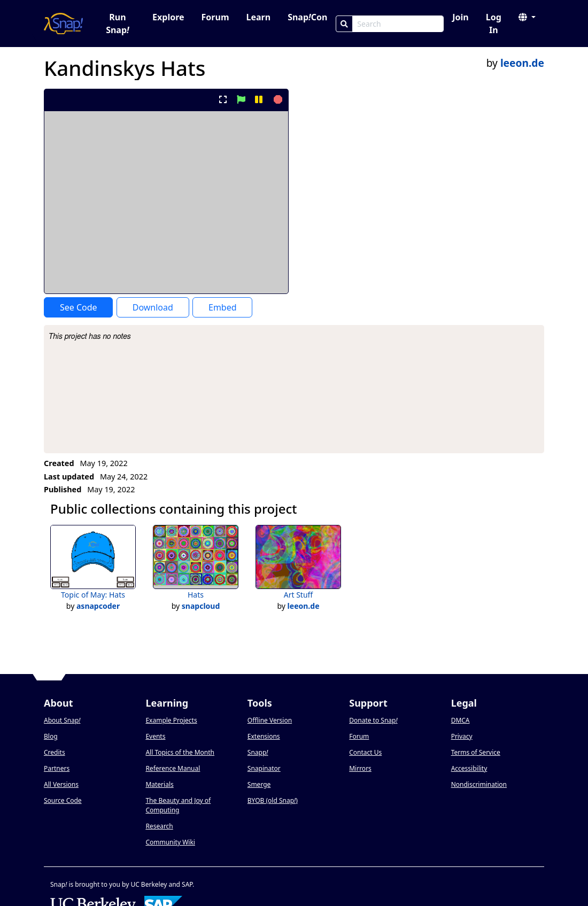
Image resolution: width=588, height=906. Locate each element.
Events (155, 736)
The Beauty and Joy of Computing (178, 805)
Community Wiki (170, 842)
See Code (79, 307)
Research (159, 826)
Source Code (63, 800)
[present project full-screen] (223, 99)
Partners (57, 768)
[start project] (241, 99)
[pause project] (258, 99)
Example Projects (171, 720)
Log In (494, 24)
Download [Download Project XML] (153, 307)
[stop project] (277, 99)
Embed (223, 307)
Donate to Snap (373, 720)
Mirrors (360, 768)
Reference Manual (173, 768)
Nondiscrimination (479, 784)
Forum (215, 17)
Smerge (259, 784)
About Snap (62, 720)
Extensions (264, 736)
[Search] (344, 24)
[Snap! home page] (63, 24)
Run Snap (118, 24)
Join (460, 17)
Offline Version (270, 720)
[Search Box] (398, 24)
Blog (51, 736)
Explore (168, 17)
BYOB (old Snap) (273, 800)
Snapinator (264, 768)
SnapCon (307, 17)
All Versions (61, 784)
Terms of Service (476, 752)
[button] (527, 17)
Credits (55, 752)
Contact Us (365, 752)
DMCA (461, 720)
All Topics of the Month (180, 752)
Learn (258, 17)
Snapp (258, 752)
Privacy (462, 736)
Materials (159, 784)
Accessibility (469, 768)
